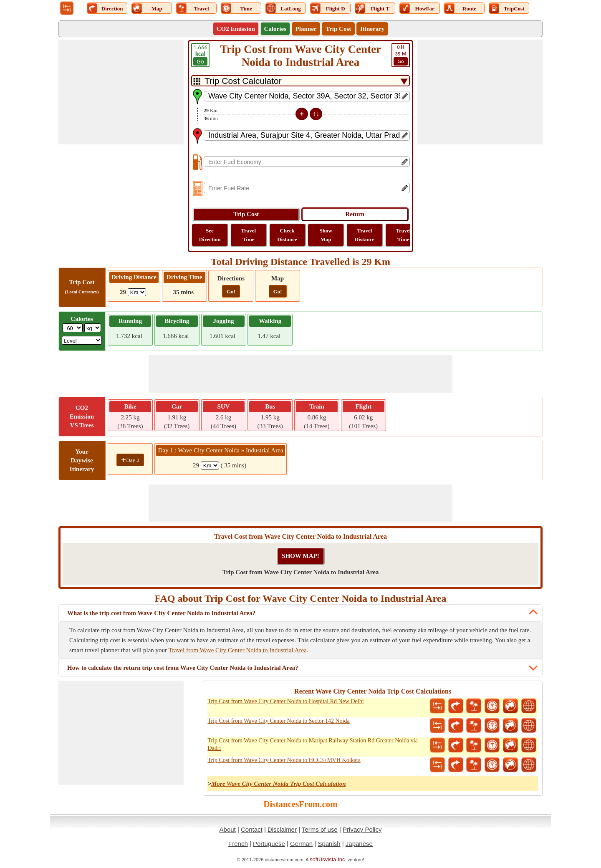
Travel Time (248, 235)
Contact (252, 829)
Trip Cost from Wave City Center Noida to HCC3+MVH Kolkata (284, 760)
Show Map (326, 235)
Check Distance (287, 235)
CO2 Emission (236, 29)
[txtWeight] (73, 328)
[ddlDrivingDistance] (137, 292)
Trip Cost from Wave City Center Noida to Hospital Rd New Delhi (285, 701)
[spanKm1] (210, 466)
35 (401, 55)
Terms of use (320, 829)
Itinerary (372, 29)
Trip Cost (338, 29)
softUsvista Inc (327, 859)
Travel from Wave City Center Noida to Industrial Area (238, 650)
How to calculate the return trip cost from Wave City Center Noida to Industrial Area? (183, 668)
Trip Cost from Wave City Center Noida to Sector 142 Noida (278, 721)
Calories (275, 29)
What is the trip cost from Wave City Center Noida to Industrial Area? (161, 613)
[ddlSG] (82, 340)
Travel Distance (365, 235)
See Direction (210, 235)
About (228, 829)
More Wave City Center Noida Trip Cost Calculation (279, 784)
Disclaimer (282, 829)
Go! (231, 291)
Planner (306, 29)
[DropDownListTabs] (300, 81)
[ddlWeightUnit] (93, 328)
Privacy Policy (362, 829)
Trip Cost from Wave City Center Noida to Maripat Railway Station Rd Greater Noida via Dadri (313, 744)
